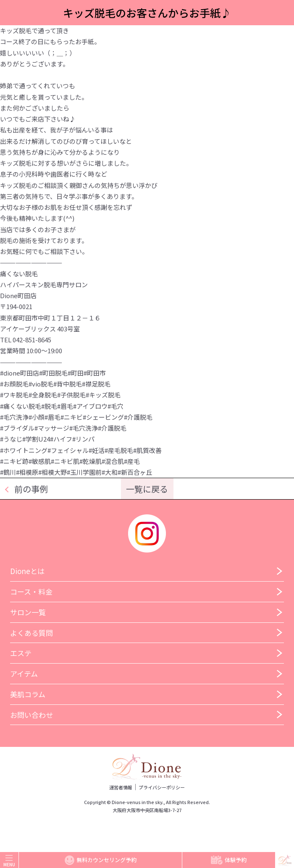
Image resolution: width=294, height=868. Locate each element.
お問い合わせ (31, 715)
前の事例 (31, 489)
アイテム (24, 673)
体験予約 (229, 860)
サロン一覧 (28, 612)
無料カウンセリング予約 (101, 860)
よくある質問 (31, 633)
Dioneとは (27, 571)
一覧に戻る (147, 489)
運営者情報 (121, 787)
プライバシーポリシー (162, 787)
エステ (21, 653)
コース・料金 (31, 591)
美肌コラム (28, 694)
